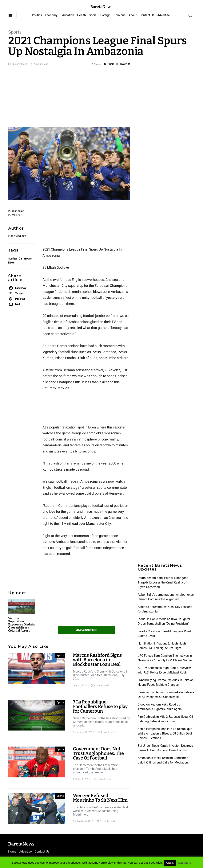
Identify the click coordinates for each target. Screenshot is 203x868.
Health (82, 15)
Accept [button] (170, 863)
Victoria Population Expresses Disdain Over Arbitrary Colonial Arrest (21, 624)
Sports (15, 32)
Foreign (105, 15)
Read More (184, 863)
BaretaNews (101, 7)
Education (67, 15)
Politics (37, 15)
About (133, 15)
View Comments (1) (86, 630)
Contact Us (147, 15)
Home (12, 852)
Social (93, 15)
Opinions (119, 15)
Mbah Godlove (17, 236)
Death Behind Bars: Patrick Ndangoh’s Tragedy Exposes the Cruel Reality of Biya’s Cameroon (163, 582)
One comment (19, 64)
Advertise (163, 15)
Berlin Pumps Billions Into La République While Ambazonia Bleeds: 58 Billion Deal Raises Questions (165, 733)
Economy (51, 15)
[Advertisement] (101, 95)
